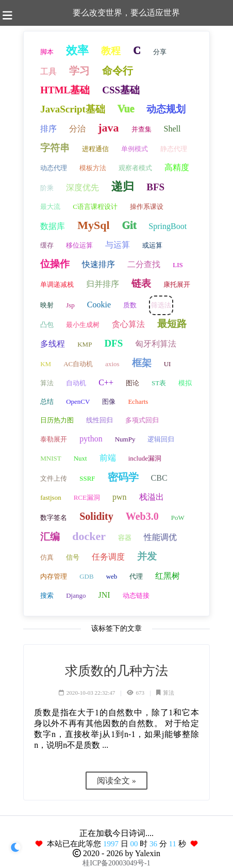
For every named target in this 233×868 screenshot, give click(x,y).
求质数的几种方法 (116, 671)
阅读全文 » (116, 781)
